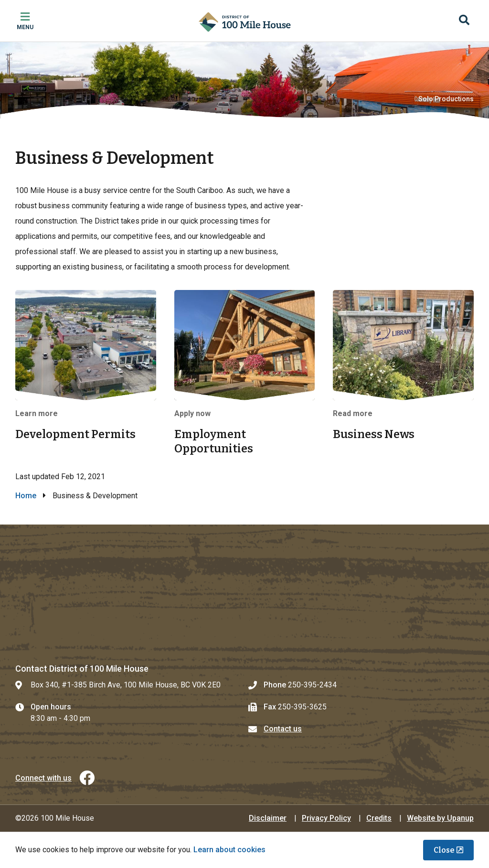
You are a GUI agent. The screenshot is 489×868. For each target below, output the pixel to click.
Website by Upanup (440, 818)
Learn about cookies (229, 850)
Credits (379, 818)
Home (26, 496)
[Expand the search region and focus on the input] (464, 21)
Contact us (283, 729)
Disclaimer (268, 818)
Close (444, 850)
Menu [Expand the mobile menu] (25, 27)
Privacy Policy (326, 818)
